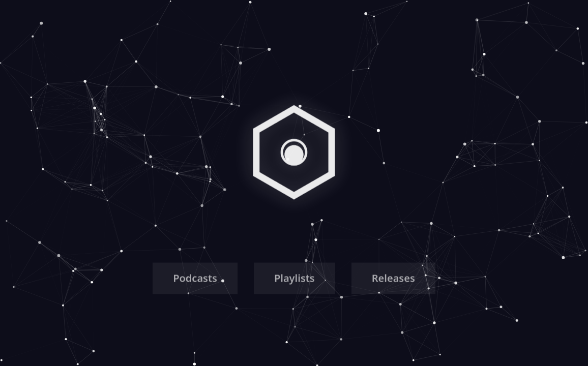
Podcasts (195, 279)
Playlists (295, 279)
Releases (393, 279)
